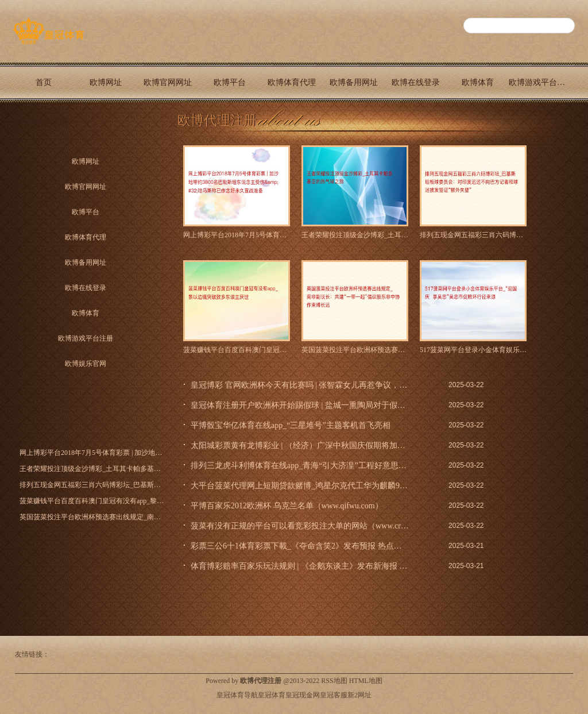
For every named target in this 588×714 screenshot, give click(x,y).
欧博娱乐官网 (44, 122)
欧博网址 (106, 82)
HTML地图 (366, 681)
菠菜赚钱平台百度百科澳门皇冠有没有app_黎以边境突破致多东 (237, 350)
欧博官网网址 (168, 82)
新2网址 (359, 695)
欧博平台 (230, 82)
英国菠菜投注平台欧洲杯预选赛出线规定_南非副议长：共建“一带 (355, 350)
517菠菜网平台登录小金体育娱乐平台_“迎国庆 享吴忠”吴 (473, 350)
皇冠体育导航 (237, 695)
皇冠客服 (334, 695)
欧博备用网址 (354, 82)
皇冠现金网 (303, 695)
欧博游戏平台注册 (540, 82)
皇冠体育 (272, 695)
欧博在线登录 (416, 82)
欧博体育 (478, 82)
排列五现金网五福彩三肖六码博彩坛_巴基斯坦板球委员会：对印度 (473, 235)
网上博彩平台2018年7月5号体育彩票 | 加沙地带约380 (237, 235)
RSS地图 (334, 681)
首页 (44, 82)
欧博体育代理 (292, 82)
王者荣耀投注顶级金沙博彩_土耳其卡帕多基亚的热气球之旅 (355, 235)
